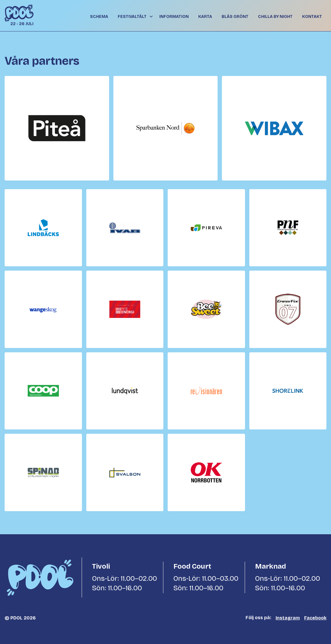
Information (174, 17)
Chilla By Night (275, 17)
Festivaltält (132, 17)
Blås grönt (235, 17)
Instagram (288, 618)
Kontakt (312, 17)
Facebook (315, 618)
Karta (205, 17)
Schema (99, 17)
